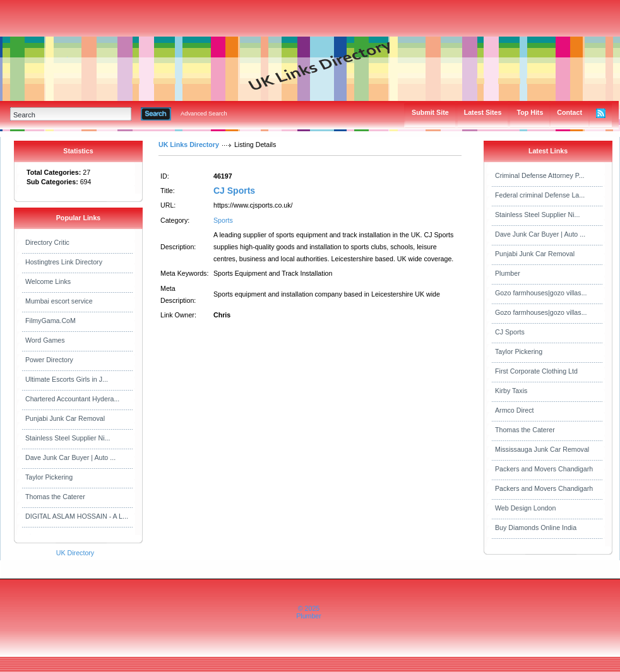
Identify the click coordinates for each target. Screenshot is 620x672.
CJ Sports (234, 191)
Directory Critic (47, 242)
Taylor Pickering (49, 477)
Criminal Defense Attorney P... (540, 175)
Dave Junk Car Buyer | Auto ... (70, 457)
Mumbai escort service (59, 301)
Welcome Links (48, 281)
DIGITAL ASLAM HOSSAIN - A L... (77, 516)
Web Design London (525, 508)
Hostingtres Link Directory (64, 262)
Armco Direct (515, 410)
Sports (223, 220)
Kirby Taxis (511, 391)
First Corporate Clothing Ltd (536, 371)
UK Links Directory (189, 144)
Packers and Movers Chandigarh (544, 469)
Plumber (508, 273)
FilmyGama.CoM (51, 321)
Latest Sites (483, 112)
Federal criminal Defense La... (540, 195)
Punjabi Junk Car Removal (65, 418)
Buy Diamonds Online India (536, 528)
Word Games (45, 340)
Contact (569, 112)
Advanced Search (204, 114)
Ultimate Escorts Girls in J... (67, 379)
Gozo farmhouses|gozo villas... (541, 293)
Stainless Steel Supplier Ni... (68, 438)
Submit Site (430, 112)
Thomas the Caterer (55, 497)
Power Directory (49, 360)
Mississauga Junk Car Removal (542, 449)
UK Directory (75, 553)
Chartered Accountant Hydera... (72, 399)
